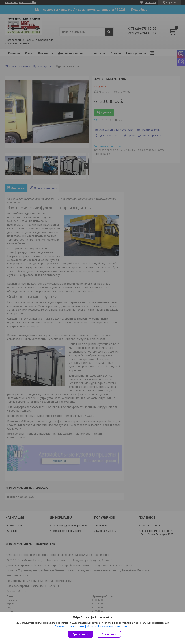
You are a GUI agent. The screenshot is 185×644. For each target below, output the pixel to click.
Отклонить (109, 634)
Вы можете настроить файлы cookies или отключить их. (91, 626)
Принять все (80, 634)
